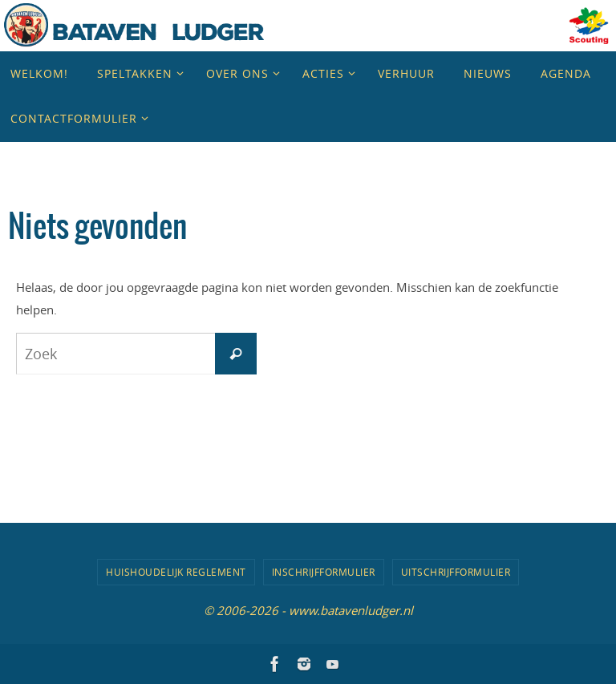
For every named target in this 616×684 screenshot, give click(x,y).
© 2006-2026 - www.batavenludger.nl (308, 610)
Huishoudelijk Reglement (176, 572)
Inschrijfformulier (324, 572)
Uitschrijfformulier (456, 572)
